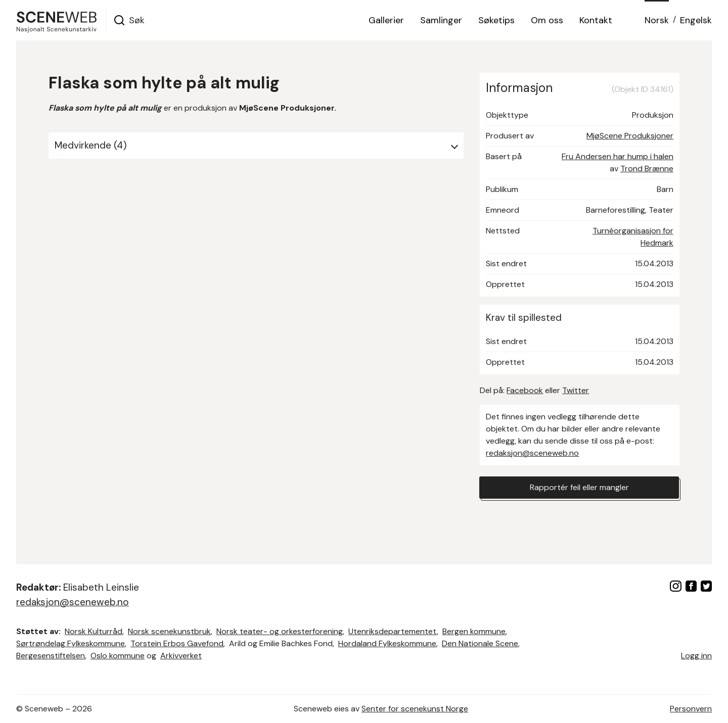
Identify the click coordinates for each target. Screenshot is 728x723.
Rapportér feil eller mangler (579, 487)
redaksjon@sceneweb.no (532, 453)
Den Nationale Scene (480, 643)
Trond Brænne (647, 168)
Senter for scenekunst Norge (415, 709)
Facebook (525, 390)
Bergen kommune (474, 631)
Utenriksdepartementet (393, 631)
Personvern (691, 709)
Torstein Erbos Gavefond (177, 643)
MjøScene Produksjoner (630, 136)
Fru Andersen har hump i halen (618, 156)
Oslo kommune (118, 656)
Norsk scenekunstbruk (169, 631)
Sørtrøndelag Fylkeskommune (71, 643)
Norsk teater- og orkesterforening (280, 631)
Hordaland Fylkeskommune (387, 643)
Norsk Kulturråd (94, 631)
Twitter (576, 390)
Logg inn (696, 656)
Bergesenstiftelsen (51, 656)
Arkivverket (181, 656)
